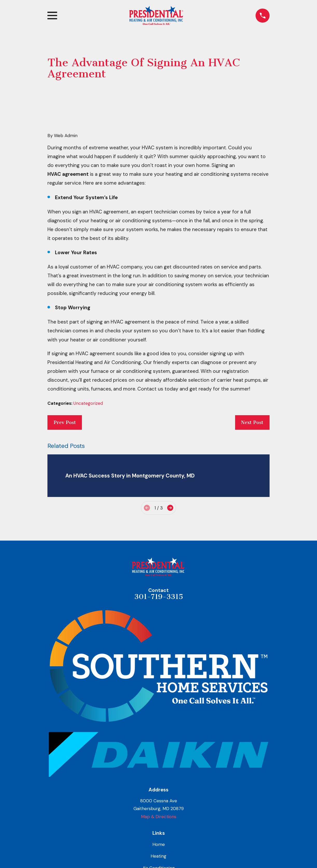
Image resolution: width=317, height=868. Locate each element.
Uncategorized (88, 403)
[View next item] (170, 508)
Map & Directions (159, 817)
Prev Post (65, 422)
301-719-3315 (159, 597)
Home (159, 844)
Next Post (252, 422)
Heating (158, 856)
